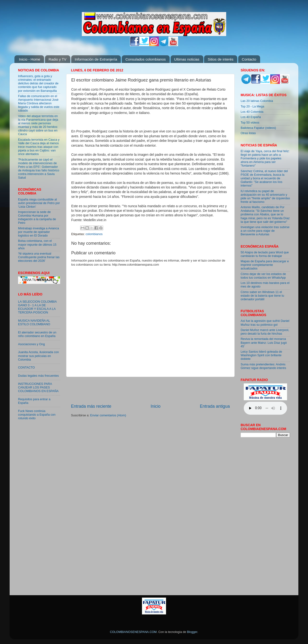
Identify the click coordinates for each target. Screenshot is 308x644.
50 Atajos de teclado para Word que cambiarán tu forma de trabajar (265, 254)
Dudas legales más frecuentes (38, 376)
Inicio (156, 406)
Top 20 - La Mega (252, 106)
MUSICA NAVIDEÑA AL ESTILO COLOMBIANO (34, 322)
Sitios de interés (221, 59)
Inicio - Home (30, 59)
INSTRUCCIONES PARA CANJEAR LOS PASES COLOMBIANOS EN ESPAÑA (38, 388)
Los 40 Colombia (252, 112)
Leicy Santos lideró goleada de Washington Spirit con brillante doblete (261, 355)
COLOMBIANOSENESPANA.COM (133, 632)
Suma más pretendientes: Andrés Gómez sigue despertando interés (263, 366)
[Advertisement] (150, 390)
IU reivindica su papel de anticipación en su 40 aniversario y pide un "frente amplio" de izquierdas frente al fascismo (265, 197)
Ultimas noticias (187, 59)
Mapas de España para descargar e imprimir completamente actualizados (265, 265)
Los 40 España (251, 117)
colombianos (94, 234)
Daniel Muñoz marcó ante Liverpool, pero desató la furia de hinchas (265, 332)
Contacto (249, 59)
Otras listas (248, 133)
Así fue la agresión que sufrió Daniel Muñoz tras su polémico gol (265, 323)
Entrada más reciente (91, 406)
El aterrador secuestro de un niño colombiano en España (37, 334)
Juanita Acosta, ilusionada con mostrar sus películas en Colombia (38, 356)
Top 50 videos (250, 123)
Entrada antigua (215, 406)
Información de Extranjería (96, 59)
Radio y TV (58, 59)
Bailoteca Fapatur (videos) (258, 128)
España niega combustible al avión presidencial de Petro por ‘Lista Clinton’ (39, 203)
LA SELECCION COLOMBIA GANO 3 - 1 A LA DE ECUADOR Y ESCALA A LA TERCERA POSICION (37, 307)
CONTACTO (26, 368)
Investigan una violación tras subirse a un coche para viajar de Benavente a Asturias (265, 231)
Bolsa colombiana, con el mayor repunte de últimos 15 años (37, 244)
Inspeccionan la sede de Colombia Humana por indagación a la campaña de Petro (37, 217)
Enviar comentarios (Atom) (108, 415)
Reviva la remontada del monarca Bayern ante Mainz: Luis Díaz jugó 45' (264, 343)
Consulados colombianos (146, 59)
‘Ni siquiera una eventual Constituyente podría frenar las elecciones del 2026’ (39, 257)
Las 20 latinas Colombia (257, 101)
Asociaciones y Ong (31, 344)
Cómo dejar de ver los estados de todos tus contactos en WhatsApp (263, 276)
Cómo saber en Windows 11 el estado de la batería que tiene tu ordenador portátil (262, 296)
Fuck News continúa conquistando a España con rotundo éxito (37, 415)
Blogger (192, 632)
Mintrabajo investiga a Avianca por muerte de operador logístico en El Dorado (38, 232)
